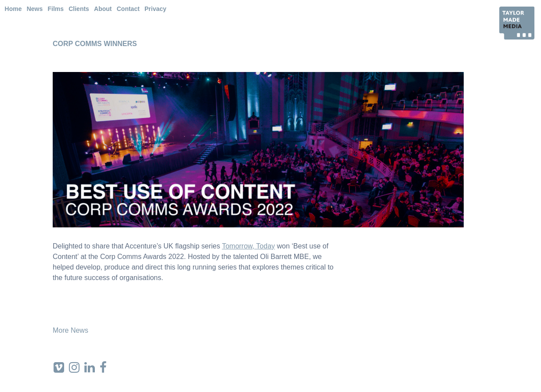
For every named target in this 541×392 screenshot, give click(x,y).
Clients (79, 9)
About (103, 9)
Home (13, 9)
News (35, 9)
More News (70, 330)
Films (56, 9)
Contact (128, 9)
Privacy (155, 9)
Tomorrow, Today (248, 246)
